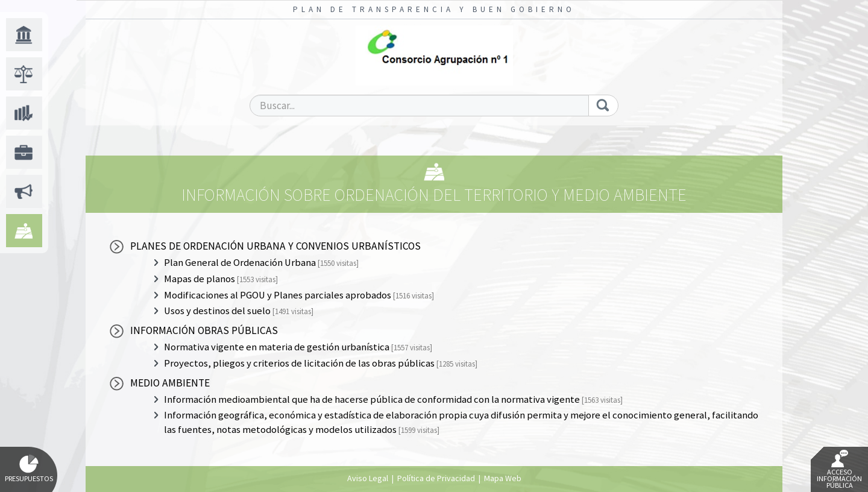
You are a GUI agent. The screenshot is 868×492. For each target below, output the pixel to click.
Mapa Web (503, 478)
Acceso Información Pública (839, 470)
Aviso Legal (368, 478)
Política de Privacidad (436, 478)
